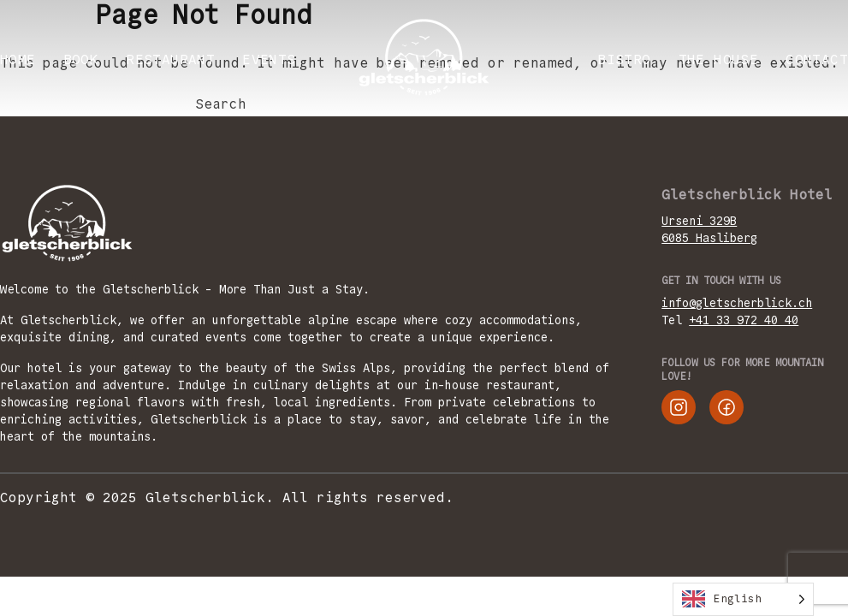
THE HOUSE (719, 59)
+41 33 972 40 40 (744, 320)
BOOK (81, 59)
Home (18, 59)
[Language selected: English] (743, 599)
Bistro (624, 59)
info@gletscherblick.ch (737, 303)
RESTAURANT (170, 59)
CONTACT (817, 59)
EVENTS (269, 59)
